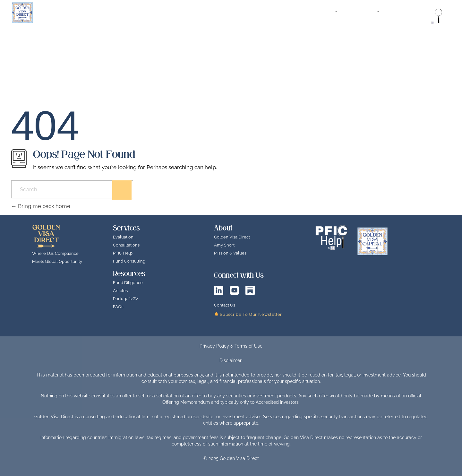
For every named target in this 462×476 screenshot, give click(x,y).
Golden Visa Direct (232, 237)
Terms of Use (248, 346)
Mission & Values (230, 253)
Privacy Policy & (217, 346)
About (223, 228)
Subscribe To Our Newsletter (248, 314)
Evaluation (123, 237)
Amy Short (224, 245)
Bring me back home (41, 206)
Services (126, 228)
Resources (129, 274)
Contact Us (225, 305)
